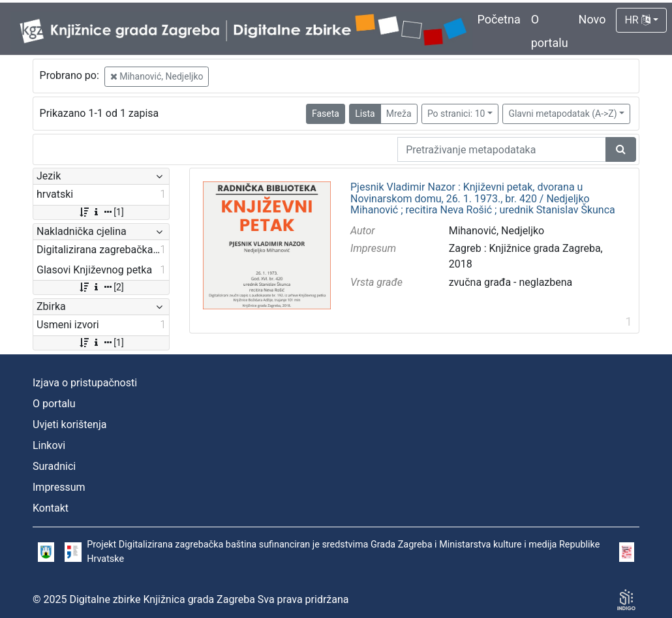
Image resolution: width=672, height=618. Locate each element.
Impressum (59, 487)
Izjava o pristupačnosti (85, 383)
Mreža (399, 114)
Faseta (326, 114)
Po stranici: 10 (456, 114)
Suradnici (54, 466)
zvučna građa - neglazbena (511, 282)
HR (637, 20)
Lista (365, 114)
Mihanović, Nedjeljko (157, 76)
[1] (101, 212)
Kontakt (51, 508)
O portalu (54, 404)
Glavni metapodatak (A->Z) (562, 114)
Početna (499, 19)
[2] (101, 287)
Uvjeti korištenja (69, 425)
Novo (592, 19)
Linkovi (49, 445)
